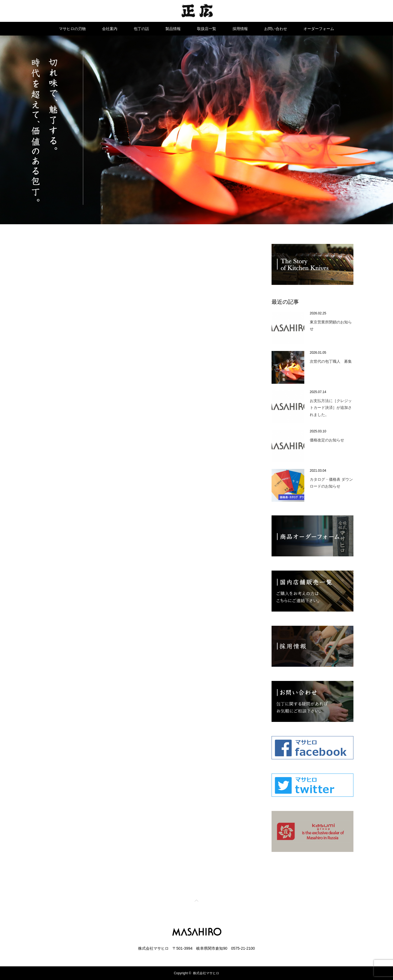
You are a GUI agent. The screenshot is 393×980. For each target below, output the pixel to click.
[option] (196, 130)
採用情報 (240, 29)
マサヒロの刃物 (72, 29)
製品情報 (173, 29)
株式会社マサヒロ (206, 973)
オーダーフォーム (319, 29)
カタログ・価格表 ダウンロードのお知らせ (331, 483)
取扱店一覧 (207, 29)
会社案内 (110, 29)
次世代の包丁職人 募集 (331, 361)
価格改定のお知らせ (327, 440)
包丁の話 (141, 29)
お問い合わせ (276, 29)
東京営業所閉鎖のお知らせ (331, 325)
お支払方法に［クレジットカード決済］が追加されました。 (331, 408)
